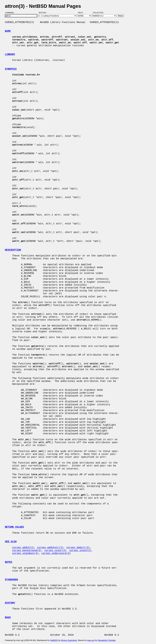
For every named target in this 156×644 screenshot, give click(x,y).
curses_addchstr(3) (50, 548)
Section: (43, 13)
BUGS (8, 618)
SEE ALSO (11, 542)
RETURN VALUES (14, 527)
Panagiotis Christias (107, 640)
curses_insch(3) (80, 550)
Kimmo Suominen (69, 640)
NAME (8, 31)
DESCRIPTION (13, 250)
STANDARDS (11, 580)
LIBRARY (10, 54)
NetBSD (54, 640)
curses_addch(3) (23, 548)
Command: (11, 13)
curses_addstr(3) (78, 548)
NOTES (9, 562)
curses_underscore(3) (56, 553)
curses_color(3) (55, 550)
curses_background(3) (27, 550)
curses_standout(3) (25, 553)
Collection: (98, 13)
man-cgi (91, 640)
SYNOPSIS (11, 69)
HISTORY (10, 603)
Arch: (82, 13)
